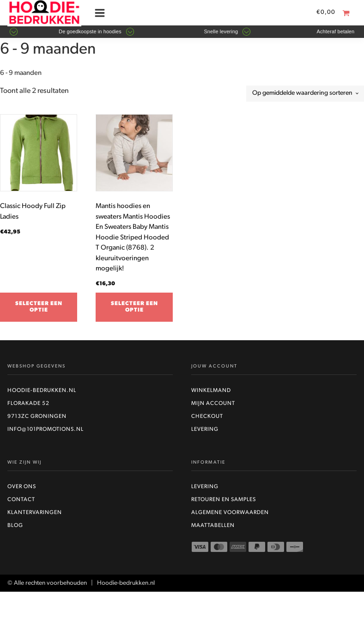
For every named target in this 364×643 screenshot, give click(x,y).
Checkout (207, 416)
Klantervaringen (35, 513)
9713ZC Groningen (37, 416)
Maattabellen (213, 526)
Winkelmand (211, 391)
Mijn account (213, 404)
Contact (21, 500)
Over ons (22, 487)
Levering (205, 429)
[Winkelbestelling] (305, 94)
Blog (15, 526)
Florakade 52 (28, 404)
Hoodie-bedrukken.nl (42, 391)
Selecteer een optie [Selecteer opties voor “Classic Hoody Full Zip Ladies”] (39, 307)
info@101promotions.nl (45, 429)
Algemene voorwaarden (230, 513)
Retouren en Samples (224, 500)
